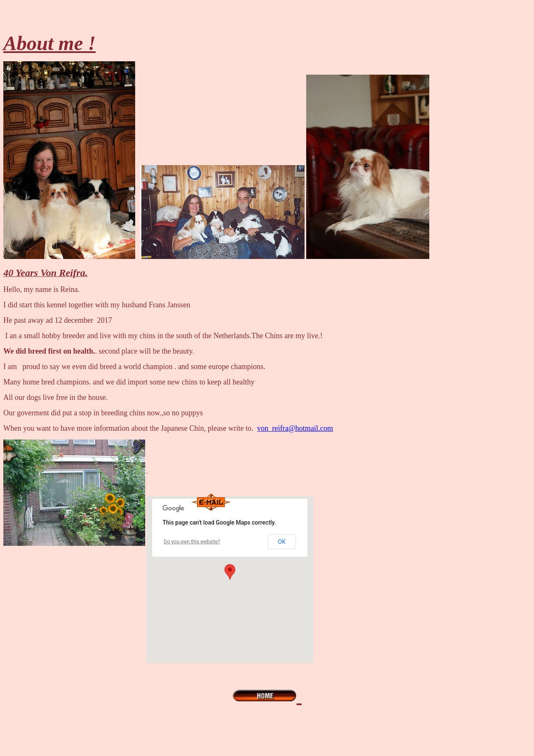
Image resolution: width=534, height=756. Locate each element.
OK (282, 542)
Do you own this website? (192, 542)
